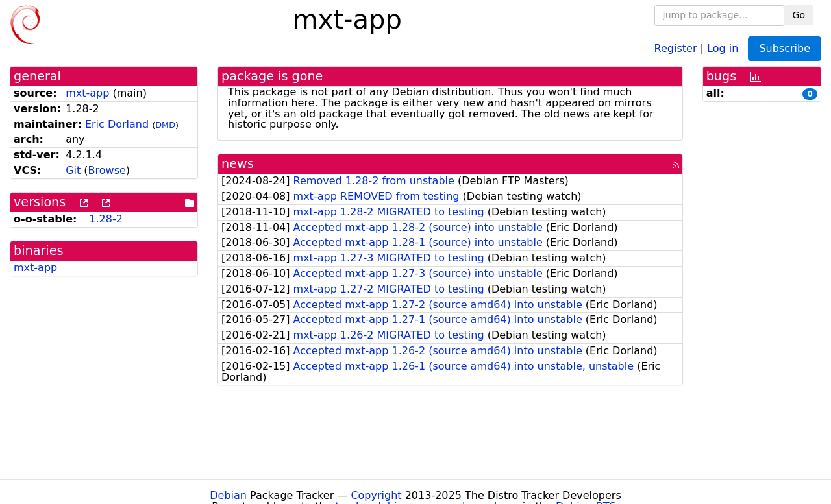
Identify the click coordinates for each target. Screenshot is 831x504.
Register (676, 48)
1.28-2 (106, 219)
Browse (107, 170)
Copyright (376, 495)
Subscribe (785, 48)
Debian (228, 495)
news (238, 164)
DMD (165, 125)
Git (73, 170)
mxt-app (87, 93)
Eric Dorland (117, 124)
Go (799, 15)
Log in (723, 48)
